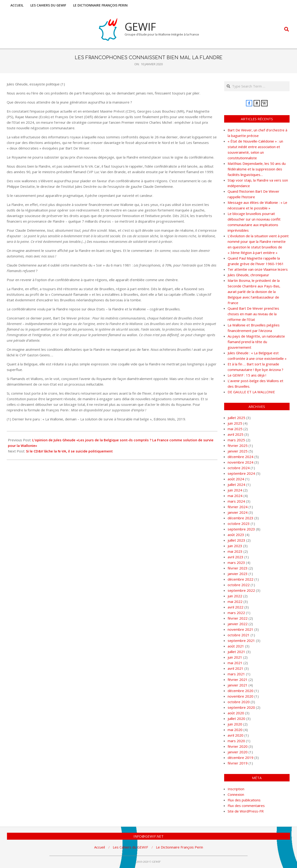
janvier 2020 (238, 752)
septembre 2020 (241, 707)
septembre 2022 (241, 590)
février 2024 (238, 507)
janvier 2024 (238, 512)
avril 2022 (236, 607)
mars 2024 (236, 501)
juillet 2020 (236, 718)
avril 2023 (236, 557)
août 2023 (236, 535)
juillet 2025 (236, 418)
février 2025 (238, 445)
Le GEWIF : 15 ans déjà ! (247, 375)
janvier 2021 (238, 685)
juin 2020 (235, 724)
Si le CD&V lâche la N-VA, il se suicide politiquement (69, 451)
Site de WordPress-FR (246, 811)
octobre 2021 (239, 635)
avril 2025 (236, 434)
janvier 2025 (238, 451)
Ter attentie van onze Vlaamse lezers (258, 269)
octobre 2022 (239, 585)
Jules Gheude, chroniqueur (248, 275)
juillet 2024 (236, 484)
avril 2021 (236, 668)
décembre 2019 (241, 757)
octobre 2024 (239, 468)
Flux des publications (244, 800)
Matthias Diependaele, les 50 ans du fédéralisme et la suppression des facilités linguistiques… (257, 169)
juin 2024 (235, 490)
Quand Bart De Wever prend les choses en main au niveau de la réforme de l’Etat (253, 314)
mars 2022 (236, 613)
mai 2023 (235, 551)
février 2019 (238, 763)
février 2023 (238, 568)
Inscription (236, 789)
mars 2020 (236, 741)
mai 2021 (235, 663)
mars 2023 (236, 562)
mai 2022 (235, 601)
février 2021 (238, 679)
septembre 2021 (241, 640)
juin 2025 (235, 423)
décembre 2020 (241, 691)
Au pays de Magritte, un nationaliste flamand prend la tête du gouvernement (256, 342)
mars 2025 (236, 440)
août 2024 (236, 479)
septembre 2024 (241, 473)
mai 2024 (235, 496)
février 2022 (238, 618)
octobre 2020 (239, 702)
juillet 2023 (236, 540)
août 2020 (236, 713)
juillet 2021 (236, 652)
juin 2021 (235, 657)
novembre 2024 (241, 462)
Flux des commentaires (246, 806)
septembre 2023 (241, 529)
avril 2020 (236, 735)
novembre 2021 (241, 629)
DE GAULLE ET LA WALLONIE (251, 392)
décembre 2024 (241, 457)
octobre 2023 (239, 523)
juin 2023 (235, 546)
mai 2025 (235, 429)
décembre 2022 (241, 579)
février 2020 (238, 746)
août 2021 (236, 646)
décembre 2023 (241, 518)
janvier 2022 (238, 624)
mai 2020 (235, 730)
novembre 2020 (241, 696)
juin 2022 (235, 596)
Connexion (236, 794)
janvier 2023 (238, 574)
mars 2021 (236, 674)
